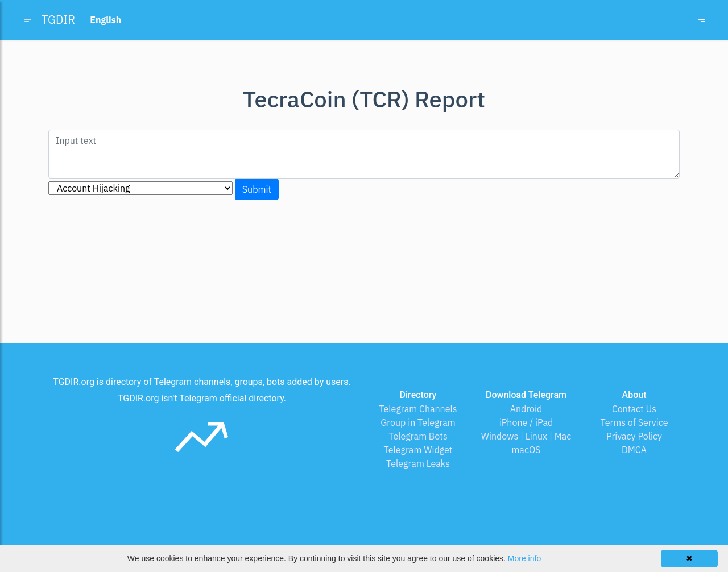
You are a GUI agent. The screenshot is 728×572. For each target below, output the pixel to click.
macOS (526, 450)
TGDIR (58, 20)
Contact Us (634, 409)
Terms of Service (634, 422)
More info (524, 558)
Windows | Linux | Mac (526, 436)
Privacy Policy (634, 436)
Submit (257, 189)
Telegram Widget (418, 450)
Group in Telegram (418, 422)
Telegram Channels (418, 409)
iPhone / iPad (526, 422)
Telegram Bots (418, 436)
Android (526, 409)
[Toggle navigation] (702, 20)
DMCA (634, 450)
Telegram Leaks (418, 463)
